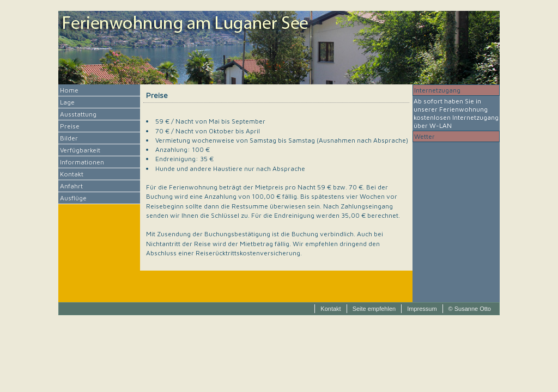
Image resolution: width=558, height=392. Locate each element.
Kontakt (72, 174)
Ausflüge (73, 198)
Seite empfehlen (374, 309)
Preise (70, 126)
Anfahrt (71, 186)
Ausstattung (78, 114)
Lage (67, 102)
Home (69, 90)
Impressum (422, 309)
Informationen (82, 162)
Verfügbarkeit (80, 150)
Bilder (69, 138)
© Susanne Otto (470, 309)
